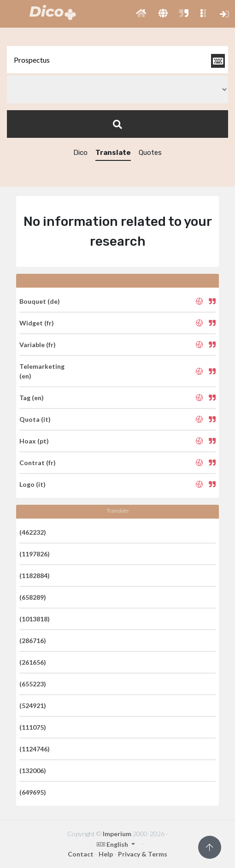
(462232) (33, 532)
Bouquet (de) (40, 301)
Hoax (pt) (34, 441)
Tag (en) (32, 398)
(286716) (33, 641)
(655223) (33, 684)
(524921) (33, 706)
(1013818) (35, 619)
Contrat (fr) (38, 463)
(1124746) (35, 749)
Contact (81, 854)
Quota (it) (35, 419)
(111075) (33, 727)
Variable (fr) (38, 345)
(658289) (33, 597)
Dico (80, 153)
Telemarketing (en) (42, 371)
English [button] (113, 844)
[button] (141, 14)
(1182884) (35, 576)
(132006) (33, 771)
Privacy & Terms (143, 854)
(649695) (33, 792)
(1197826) (35, 554)
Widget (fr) (37, 323)
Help (106, 854)
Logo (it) (32, 484)
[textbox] (117, 60)
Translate (113, 153)
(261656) (33, 662)
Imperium (117, 834)
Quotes (150, 153)
